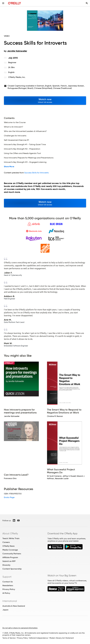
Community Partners (12, 554)
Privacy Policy (9, 589)
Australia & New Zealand (14, 606)
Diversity (6, 565)
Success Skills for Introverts (36, 173)
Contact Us (8, 582)
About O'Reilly (10, 533)
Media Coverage (10, 550)
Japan (5, 610)
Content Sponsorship (12, 569)
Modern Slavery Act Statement (62, 638)
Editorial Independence (39, 638)
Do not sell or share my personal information (20, 628)
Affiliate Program (10, 557)
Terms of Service (9, 638)
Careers (6, 542)
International (10, 601)
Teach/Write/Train (11, 538)
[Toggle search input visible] (87, 3)
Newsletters (8, 585)
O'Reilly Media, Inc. (17, 77)
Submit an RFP (9, 561)
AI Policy (6, 593)
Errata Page (9, 497)
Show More (9, 167)
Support (7, 577)
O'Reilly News (8, 546)
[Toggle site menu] (3, 3)
